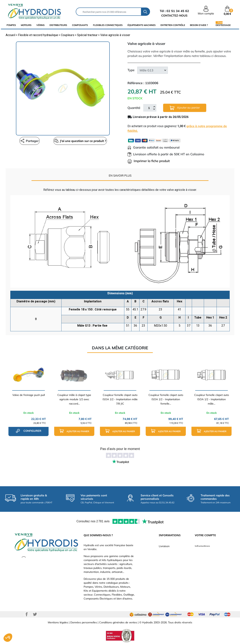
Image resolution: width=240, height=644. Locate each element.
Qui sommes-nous (170, 563)
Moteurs (26, 25)
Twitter (35, 614)
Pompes (11, 25)
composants (80, 25)
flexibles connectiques (108, 25)
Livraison (164, 546)
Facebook (27, 614)
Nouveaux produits (170, 580)
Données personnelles (84, 622)
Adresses (200, 574)
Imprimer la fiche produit (149, 161)
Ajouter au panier (185, 108)
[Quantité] (149, 108)
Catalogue (165, 557)
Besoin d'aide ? (199, 25)
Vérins (40, 25)
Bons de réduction (206, 580)
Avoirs (199, 569)
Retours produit (204, 557)
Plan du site (166, 586)
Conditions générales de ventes (118, 622)
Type (131, 70)
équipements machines (142, 25)
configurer (28, 431)
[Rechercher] (109, 12)
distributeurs (58, 25)
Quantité (134, 108)
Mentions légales (58, 622)
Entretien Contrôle (173, 25)
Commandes (202, 563)
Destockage (223, 25)
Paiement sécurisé (170, 552)
